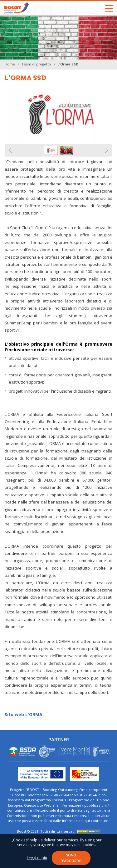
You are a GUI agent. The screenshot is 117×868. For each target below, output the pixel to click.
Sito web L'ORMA (24, 714)
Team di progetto (36, 64)
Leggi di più (37, 858)
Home (10, 64)
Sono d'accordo (71, 858)
